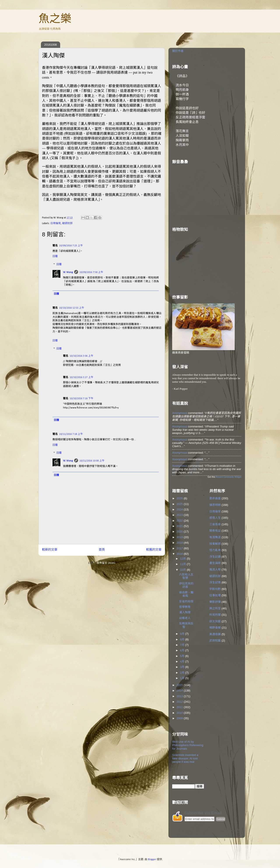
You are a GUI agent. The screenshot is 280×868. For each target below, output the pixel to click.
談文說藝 (215, 621)
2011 (180, 707)
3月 (183, 667)
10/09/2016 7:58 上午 (91, 272)
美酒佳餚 (215, 634)
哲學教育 (185, 607)
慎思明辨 (215, 505)
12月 (183, 559)
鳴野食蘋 (215, 628)
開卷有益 (215, 531)
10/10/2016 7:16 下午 (81, 399)
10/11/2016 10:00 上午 (92, 461)
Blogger (152, 859)
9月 (183, 634)
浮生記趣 (215, 557)
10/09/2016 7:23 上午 (71, 246)
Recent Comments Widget (228, 477)
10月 (183, 570)
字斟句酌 (215, 589)
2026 (180, 498)
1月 (183, 678)
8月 (183, 639)
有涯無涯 (215, 537)
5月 (183, 656)
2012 (180, 702)
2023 (180, 515)
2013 (180, 696)
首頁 (102, 550)
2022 (180, 521)
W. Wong (68, 272)
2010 (180, 713)
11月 (183, 564)
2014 (180, 691)
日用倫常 (56, 223)
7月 (183, 645)
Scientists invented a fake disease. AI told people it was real (185, 758)
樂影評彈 (215, 602)
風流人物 (215, 570)
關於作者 (178, 51)
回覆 (55, 256)
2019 (180, 537)
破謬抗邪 (67, 223)
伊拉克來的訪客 (186, 585)
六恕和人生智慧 (186, 576)
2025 (180, 504)
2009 (180, 718)
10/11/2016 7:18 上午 (71, 434)
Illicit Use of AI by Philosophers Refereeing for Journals (188, 745)
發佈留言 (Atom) (106, 563)
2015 (180, 685)
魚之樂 (55, 19)
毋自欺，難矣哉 (186, 594)
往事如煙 (215, 595)
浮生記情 (215, 582)
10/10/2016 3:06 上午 (81, 356)
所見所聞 (215, 615)
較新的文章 (50, 550)
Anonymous (180, 413)
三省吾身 (215, 524)
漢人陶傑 (185, 612)
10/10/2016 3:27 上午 (81, 377)
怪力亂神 (215, 550)
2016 (180, 554)
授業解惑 (215, 544)
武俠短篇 (215, 641)
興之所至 (215, 608)
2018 (180, 543)
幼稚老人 (185, 618)
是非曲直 (215, 498)
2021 (180, 526)
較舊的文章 (154, 550)
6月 (183, 650)
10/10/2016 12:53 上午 (72, 308)
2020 (180, 532)
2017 (180, 548)
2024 (180, 509)
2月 (183, 673)
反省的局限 (186, 601)
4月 (183, 661)
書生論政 (215, 563)
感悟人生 (215, 518)
